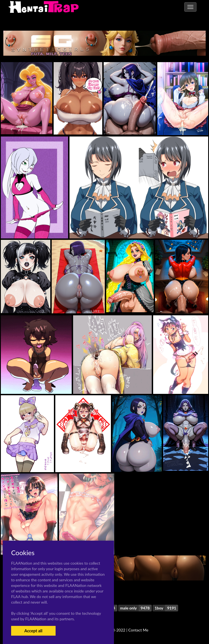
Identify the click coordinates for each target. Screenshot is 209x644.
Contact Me (138, 630)
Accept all (33, 631)
